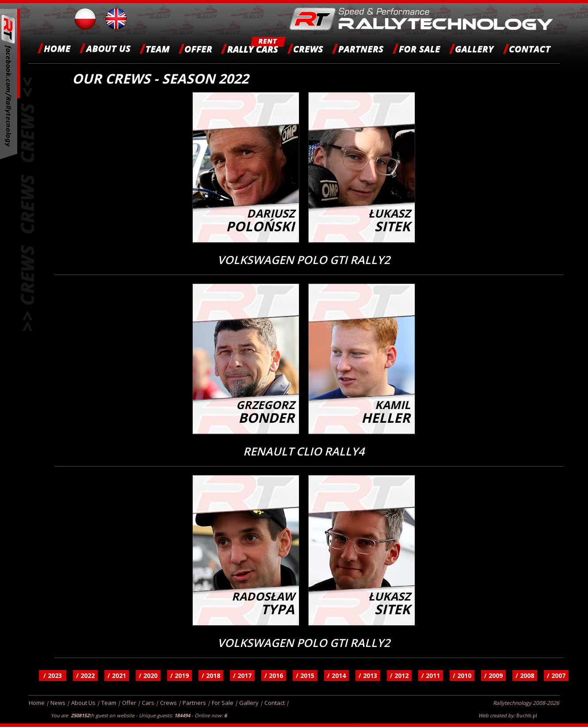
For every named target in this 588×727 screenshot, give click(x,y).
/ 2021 (117, 675)
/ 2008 (525, 675)
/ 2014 (336, 675)
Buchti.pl (527, 715)
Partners (194, 703)
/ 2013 (368, 675)
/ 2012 (399, 675)
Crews (168, 703)
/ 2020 (148, 675)
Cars (148, 703)
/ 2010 (462, 675)
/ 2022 (85, 675)
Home (37, 703)
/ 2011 (431, 675)
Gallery (249, 703)
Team (109, 703)
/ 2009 (493, 675)
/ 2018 (211, 675)
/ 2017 (242, 675)
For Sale (223, 703)
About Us (83, 703)
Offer (129, 703)
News (58, 703)
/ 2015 (305, 675)
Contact (275, 703)
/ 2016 (274, 675)
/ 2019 (179, 675)
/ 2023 (53, 675)
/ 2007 (556, 675)
